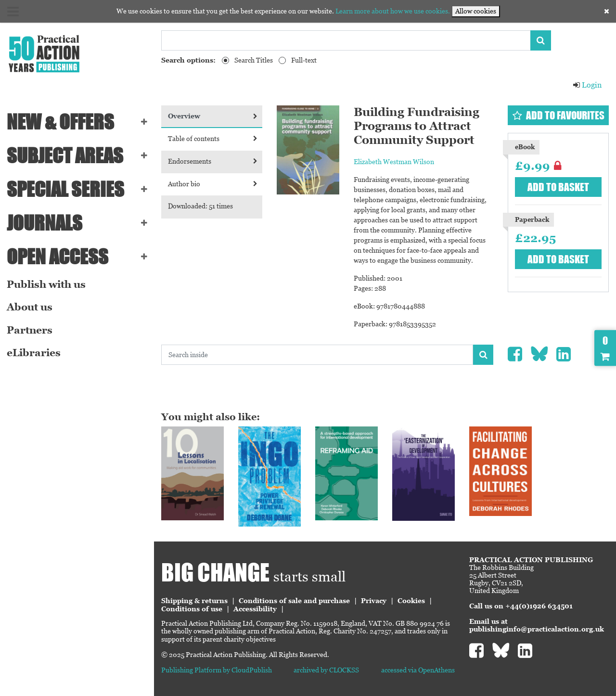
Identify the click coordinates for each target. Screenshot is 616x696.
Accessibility (255, 609)
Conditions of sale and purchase (294, 601)
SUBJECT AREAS (65, 155)
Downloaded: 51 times (200, 206)
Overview (213, 116)
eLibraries (34, 353)
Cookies (411, 601)
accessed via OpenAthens (418, 670)
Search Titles (254, 60)
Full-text (304, 60)
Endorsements (213, 161)
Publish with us (46, 284)
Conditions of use (192, 609)
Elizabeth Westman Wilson (394, 162)
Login (587, 85)
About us (30, 307)
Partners (30, 330)
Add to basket (558, 187)
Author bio (213, 184)
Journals (45, 223)
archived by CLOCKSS (326, 670)
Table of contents (213, 139)
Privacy (374, 601)
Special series (65, 189)
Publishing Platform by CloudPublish (217, 670)
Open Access (58, 257)
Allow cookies (476, 11)
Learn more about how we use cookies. (393, 11)
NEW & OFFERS (60, 122)
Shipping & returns (194, 601)
